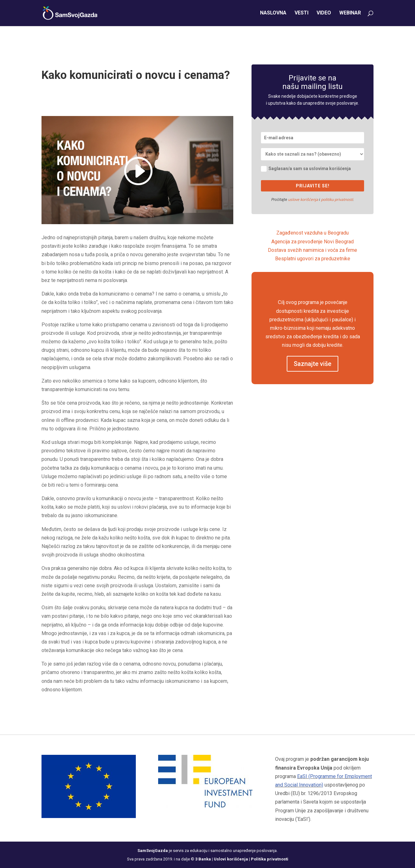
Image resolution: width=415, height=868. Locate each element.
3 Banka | (205, 859)
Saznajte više (313, 364)
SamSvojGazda (153, 851)
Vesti (302, 14)
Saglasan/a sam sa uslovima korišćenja (306, 169)
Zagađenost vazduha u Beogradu (313, 233)
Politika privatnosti (270, 859)
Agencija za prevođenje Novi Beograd (313, 242)
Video (324, 14)
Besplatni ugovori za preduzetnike (313, 259)
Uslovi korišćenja (231, 859)
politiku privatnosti (337, 199)
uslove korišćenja (303, 199)
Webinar (350, 14)
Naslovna (273, 14)
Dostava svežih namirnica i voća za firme (313, 250)
